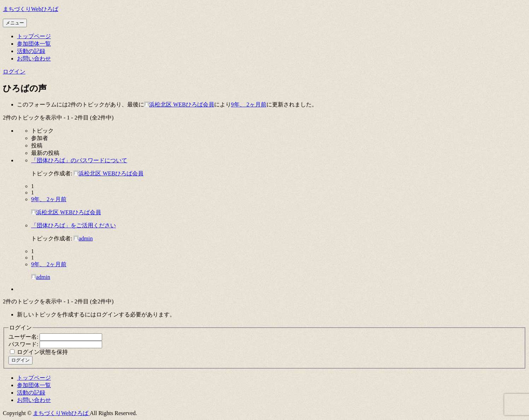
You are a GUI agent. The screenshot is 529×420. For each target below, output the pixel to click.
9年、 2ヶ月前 (249, 104)
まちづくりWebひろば (31, 9)
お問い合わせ (34, 59)
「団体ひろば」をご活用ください (74, 225)
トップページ (34, 36)
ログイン (14, 72)
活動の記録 (31, 51)
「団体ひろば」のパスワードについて (79, 160)
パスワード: (24, 344)
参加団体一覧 (34, 44)
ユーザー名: (24, 337)
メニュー (15, 23)
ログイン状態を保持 (42, 352)
